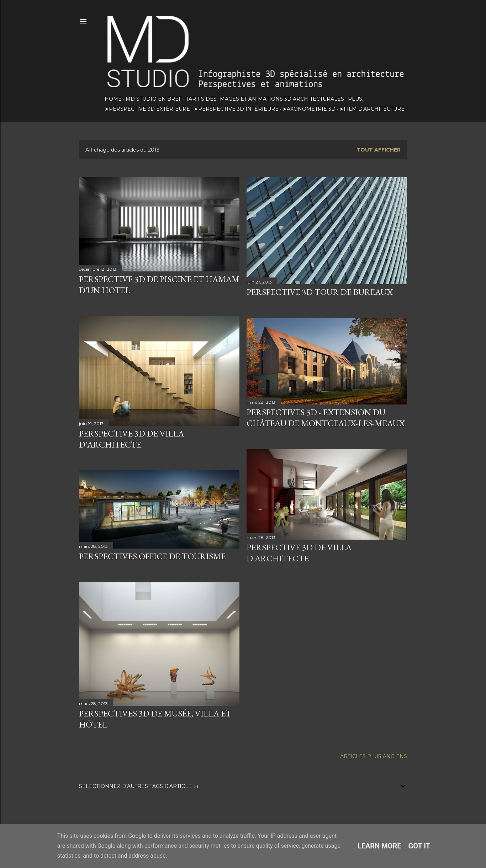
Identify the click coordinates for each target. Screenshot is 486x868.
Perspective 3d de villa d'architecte (299, 553)
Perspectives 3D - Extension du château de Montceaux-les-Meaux (326, 418)
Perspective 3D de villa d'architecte (131, 439)
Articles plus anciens (374, 756)
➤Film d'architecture (372, 109)
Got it (419, 846)
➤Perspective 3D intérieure (236, 109)
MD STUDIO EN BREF (154, 99)
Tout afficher (379, 150)
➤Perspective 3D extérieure (147, 109)
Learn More (379, 846)
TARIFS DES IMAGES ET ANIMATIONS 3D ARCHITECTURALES (265, 99)
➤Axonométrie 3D (309, 109)
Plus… (357, 99)
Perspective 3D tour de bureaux (320, 292)
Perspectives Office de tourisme (152, 556)
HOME (113, 99)
